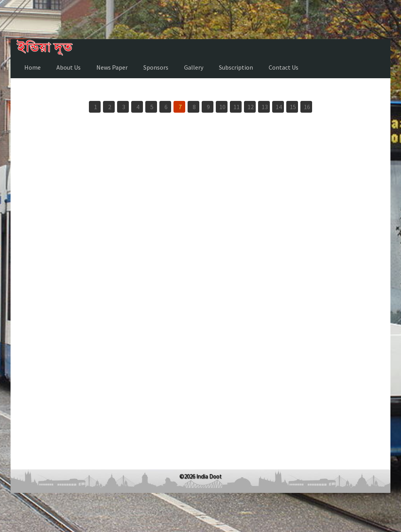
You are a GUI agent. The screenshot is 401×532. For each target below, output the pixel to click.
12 (251, 107)
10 (222, 107)
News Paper (112, 67)
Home (33, 67)
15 (293, 107)
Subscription (236, 67)
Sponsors (156, 67)
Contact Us (284, 67)
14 (279, 107)
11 (237, 107)
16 (307, 107)
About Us (69, 67)
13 (265, 107)
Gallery (194, 67)
